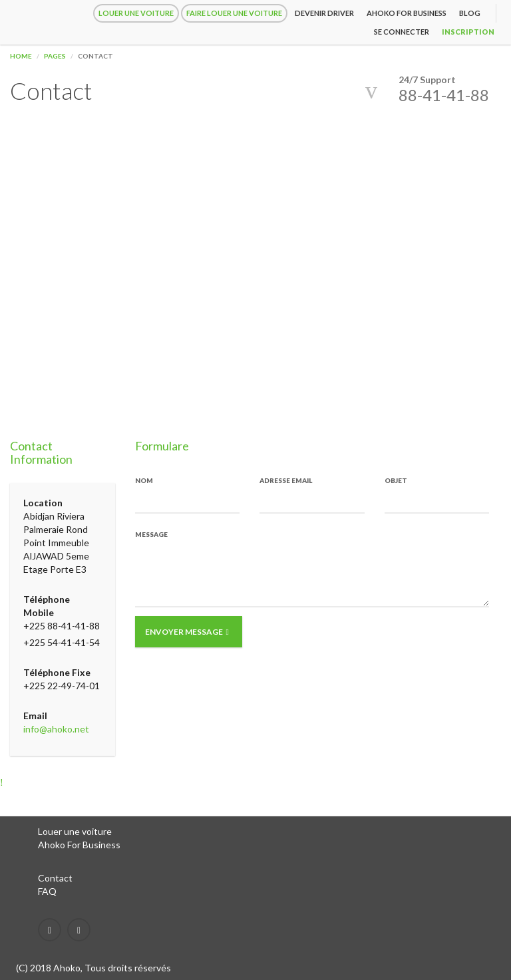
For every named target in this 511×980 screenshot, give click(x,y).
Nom (144, 480)
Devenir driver (324, 13)
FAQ (47, 891)
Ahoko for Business (407, 13)
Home (21, 56)
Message (151, 534)
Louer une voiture (136, 13)
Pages (55, 56)
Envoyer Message (187, 632)
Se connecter (402, 32)
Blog (470, 13)
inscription (468, 32)
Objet (396, 480)
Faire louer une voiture (234, 13)
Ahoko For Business (79, 845)
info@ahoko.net (56, 729)
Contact (55, 878)
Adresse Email (286, 480)
